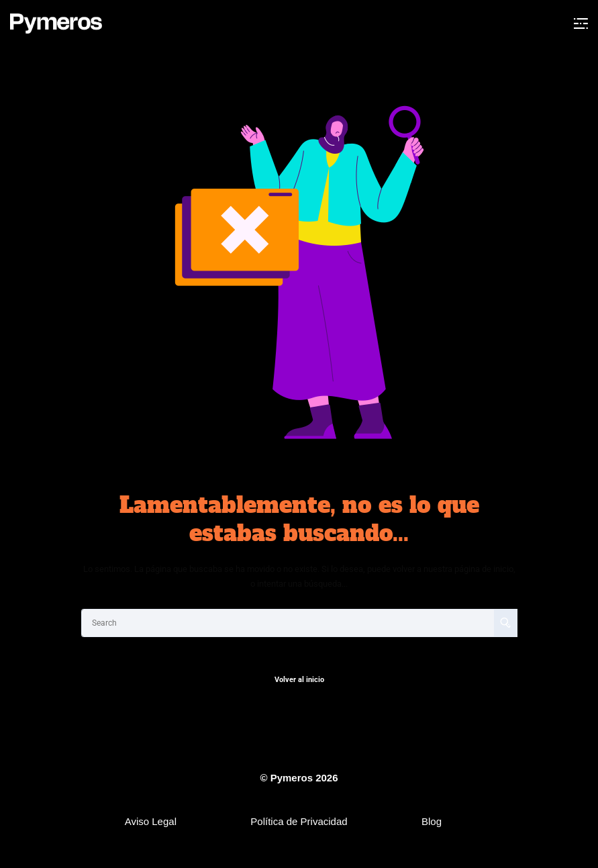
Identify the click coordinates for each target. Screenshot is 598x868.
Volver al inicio (299, 679)
